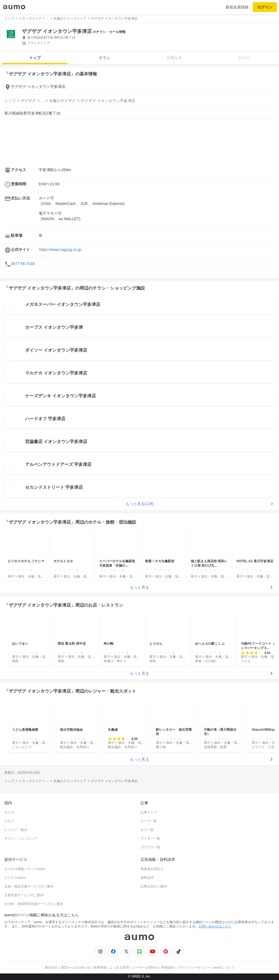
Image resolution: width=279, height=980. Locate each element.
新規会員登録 (237, 7)
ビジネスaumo (15, 878)
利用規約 (168, 967)
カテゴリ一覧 (150, 847)
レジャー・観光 (16, 830)
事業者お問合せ (152, 869)
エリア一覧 (149, 821)
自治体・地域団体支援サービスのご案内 (34, 904)
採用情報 (100, 967)
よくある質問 (119, 967)
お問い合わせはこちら (215, 926)
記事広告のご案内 (154, 886)
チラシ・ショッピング (21, 838)
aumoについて (224, 967)
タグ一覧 (147, 830)
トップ (35, 58)
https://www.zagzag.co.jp (60, 250)
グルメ (9, 821)
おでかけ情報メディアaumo (25, 869)
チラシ (105, 58)
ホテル (9, 812)
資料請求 (147, 878)
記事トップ (149, 812)
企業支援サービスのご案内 (24, 895)
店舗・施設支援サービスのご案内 (29, 886)
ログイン (265, 7)
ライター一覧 (150, 838)
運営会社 (51, 967)
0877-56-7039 (23, 264)
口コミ (244, 57)
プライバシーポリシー (194, 967)
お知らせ (174, 57)
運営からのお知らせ (75, 967)
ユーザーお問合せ (145, 967)
